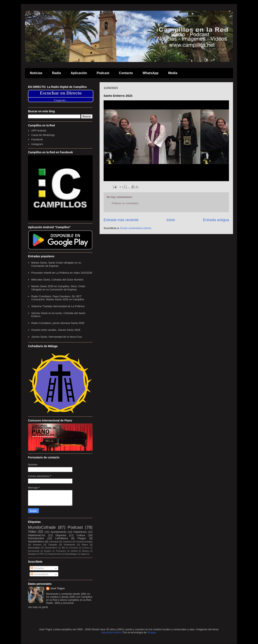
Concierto (74, 548)
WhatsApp (150, 73)
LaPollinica (62, 538)
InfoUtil (74, 551)
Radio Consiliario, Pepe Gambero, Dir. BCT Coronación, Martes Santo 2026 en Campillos (58, 298)
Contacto (126, 73)
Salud (84, 554)
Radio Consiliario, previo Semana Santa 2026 (58, 323)
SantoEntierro (36, 542)
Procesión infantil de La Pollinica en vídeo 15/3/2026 (62, 273)
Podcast (103, 73)
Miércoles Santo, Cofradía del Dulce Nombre (57, 280)
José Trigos (57, 588)
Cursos (86, 548)
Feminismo (69, 545)
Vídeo (32, 532)
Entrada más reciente (121, 220)
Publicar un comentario (125, 203)
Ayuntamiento (58, 532)
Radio (56, 73)
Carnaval (54, 542)
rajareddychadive (111, 632)
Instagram (37, 144)
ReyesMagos (71, 554)
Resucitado (34, 548)
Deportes (61, 535)
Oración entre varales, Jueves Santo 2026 (56, 330)
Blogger (152, 632)
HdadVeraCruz (37, 535)
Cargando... (61, 100)
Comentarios (39, 574)
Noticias (36, 73)
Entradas (37, 568)
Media (173, 73)
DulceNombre (36, 538)
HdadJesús (80, 532)
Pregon (82, 538)
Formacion (61, 551)
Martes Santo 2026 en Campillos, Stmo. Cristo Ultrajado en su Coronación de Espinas (58, 288)
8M (63, 548)
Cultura (81, 535)
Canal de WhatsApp (43, 135)
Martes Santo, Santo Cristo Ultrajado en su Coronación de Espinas (56, 264)
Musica (86, 551)
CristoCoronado (84, 542)
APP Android (39, 131)
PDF (42, 554)
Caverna (67, 542)
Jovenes (37, 545)
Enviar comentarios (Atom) (136, 228)
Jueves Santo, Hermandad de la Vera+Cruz (57, 337)
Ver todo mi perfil (38, 607)
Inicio (171, 220)
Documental (34, 551)
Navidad (32, 554)
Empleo (48, 551)
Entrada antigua (216, 220)
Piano (85, 545)
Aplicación (79, 73)
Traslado (53, 545)
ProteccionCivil (54, 554)
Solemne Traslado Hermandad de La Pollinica (58, 306)
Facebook (37, 139)
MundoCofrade (42, 527)
